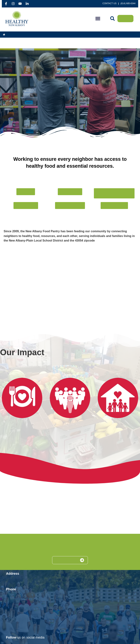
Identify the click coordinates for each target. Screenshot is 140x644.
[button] (98, 19)
